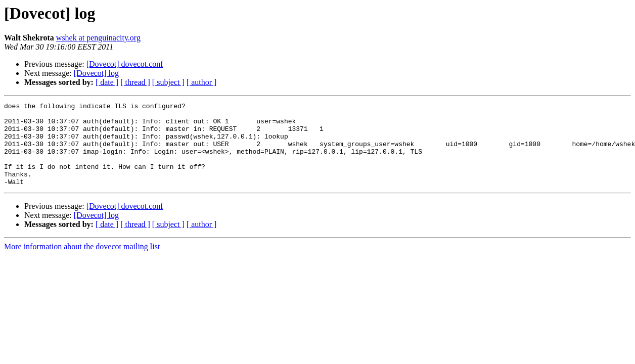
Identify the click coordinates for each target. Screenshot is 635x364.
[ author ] (202, 82)
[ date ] (107, 82)
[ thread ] (135, 82)
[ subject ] (168, 82)
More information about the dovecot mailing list (82, 263)
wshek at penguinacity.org (98, 38)
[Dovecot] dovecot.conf (125, 64)
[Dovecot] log (96, 73)
